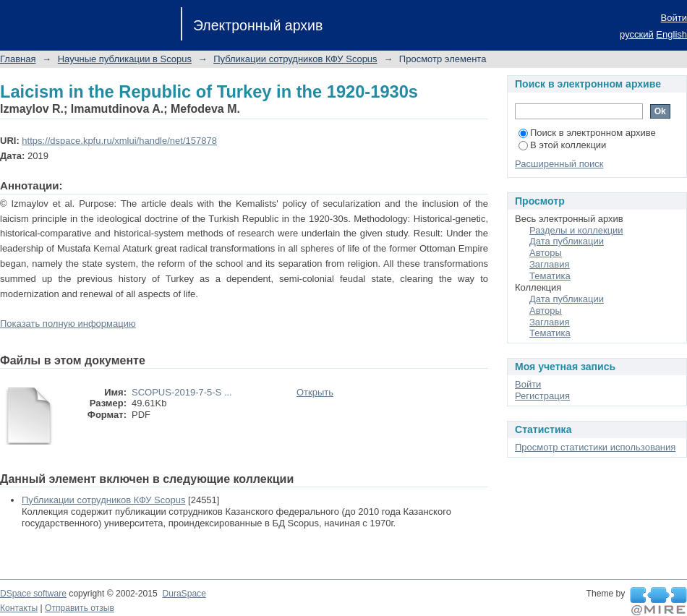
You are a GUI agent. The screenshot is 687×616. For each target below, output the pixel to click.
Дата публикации (567, 241)
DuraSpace (184, 594)
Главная (18, 59)
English (671, 34)
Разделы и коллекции (576, 230)
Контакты (19, 608)
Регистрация (542, 396)
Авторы (546, 253)
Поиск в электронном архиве (587, 133)
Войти (674, 18)
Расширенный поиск (559, 164)
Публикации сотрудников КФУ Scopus (295, 59)
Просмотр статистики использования (595, 447)
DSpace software (33, 594)
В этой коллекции (562, 145)
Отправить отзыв (80, 608)
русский (637, 34)
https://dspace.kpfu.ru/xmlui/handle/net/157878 (119, 141)
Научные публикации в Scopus (125, 59)
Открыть (315, 392)
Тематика (550, 276)
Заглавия (550, 264)
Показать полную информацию (68, 324)
